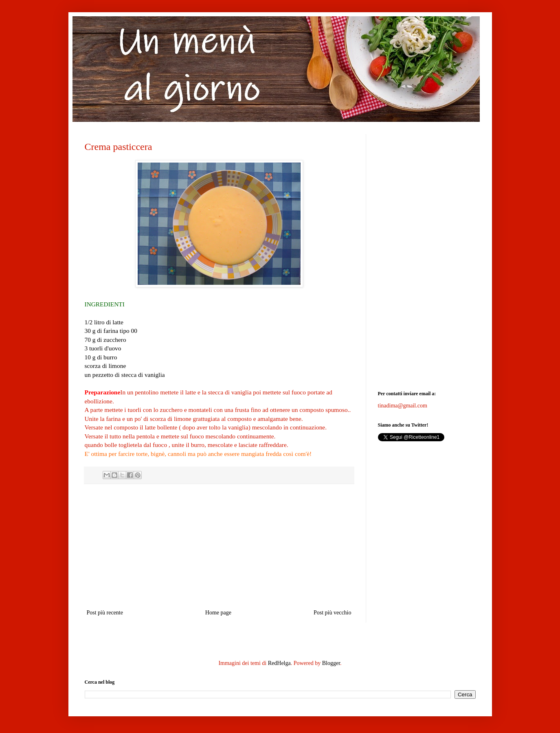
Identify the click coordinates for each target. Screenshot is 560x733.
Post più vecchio (333, 613)
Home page (218, 613)
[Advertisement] (219, 546)
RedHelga (279, 663)
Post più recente (105, 613)
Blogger (331, 663)
